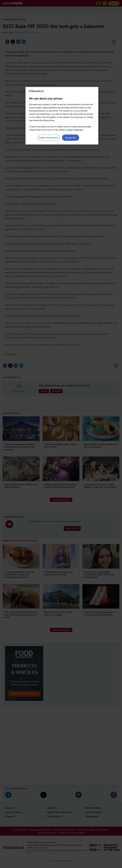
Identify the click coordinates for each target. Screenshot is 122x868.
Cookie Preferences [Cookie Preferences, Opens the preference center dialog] (49, 138)
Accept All (70, 138)
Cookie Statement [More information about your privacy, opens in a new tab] (75, 130)
